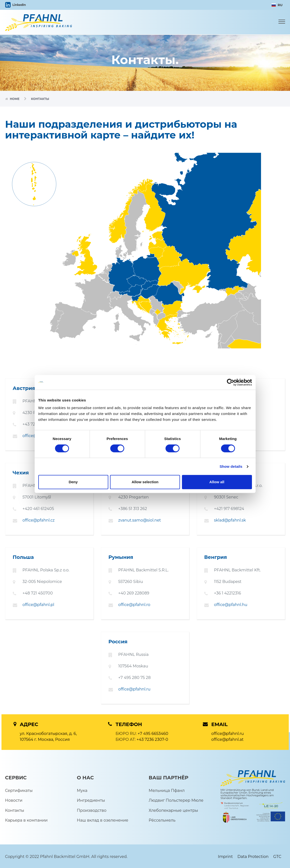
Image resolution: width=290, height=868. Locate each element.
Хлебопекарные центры (173, 809)
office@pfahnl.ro (134, 604)
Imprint (225, 856)
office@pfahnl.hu (231, 604)
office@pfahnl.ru (135, 688)
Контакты (15, 809)
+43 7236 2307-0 (152, 738)
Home (15, 99)
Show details (231, 466)
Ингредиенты (91, 800)
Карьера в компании (26, 820)
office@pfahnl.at (228, 738)
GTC (277, 856)
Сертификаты (19, 790)
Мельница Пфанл (167, 790)
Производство (92, 809)
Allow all (217, 482)
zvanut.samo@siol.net (140, 520)
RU (277, 5)
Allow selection (145, 482)
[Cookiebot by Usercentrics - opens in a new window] (230, 382)
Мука (82, 790)
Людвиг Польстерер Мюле (176, 800)
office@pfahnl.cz (39, 520)
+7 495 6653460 (153, 733)
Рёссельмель (162, 820)
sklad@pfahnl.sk (230, 520)
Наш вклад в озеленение (103, 820)
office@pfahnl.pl (39, 604)
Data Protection (253, 856)
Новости (14, 800)
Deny (73, 482)
